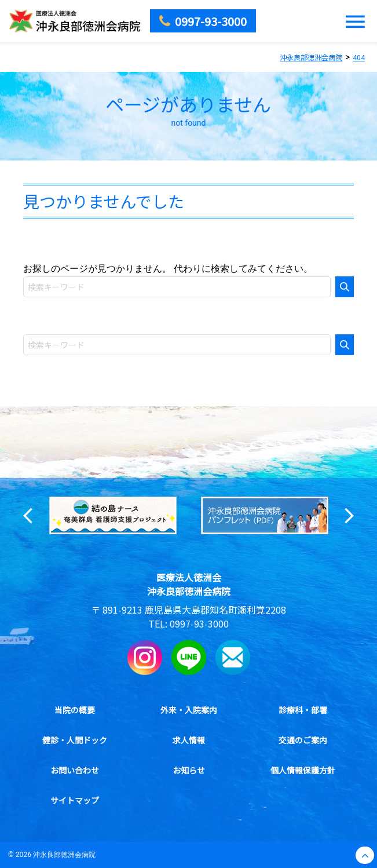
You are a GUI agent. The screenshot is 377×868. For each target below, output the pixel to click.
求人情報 (189, 740)
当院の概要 (75, 710)
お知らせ (189, 770)
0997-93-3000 (199, 623)
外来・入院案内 (189, 710)
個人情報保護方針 (303, 770)
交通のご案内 (303, 740)
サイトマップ (75, 800)
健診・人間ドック (75, 740)
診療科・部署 (303, 710)
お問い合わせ (75, 770)
